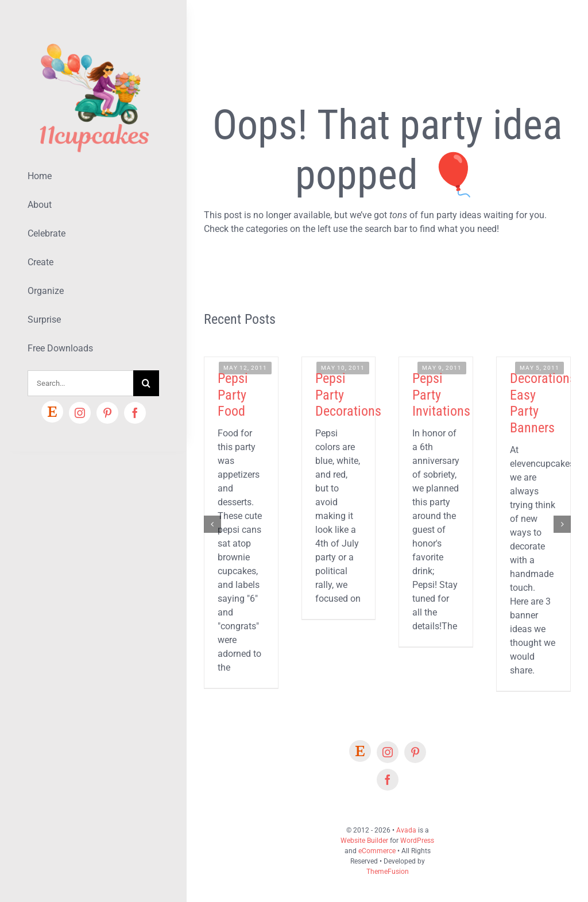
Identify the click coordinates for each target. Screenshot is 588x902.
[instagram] (80, 413)
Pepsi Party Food (233, 395)
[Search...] (80, 383)
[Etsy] (52, 412)
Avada (406, 830)
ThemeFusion (388, 872)
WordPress (417, 841)
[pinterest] (107, 413)
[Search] (146, 383)
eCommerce (377, 851)
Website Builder (364, 841)
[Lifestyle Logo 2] (93, 39)
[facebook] (135, 413)
